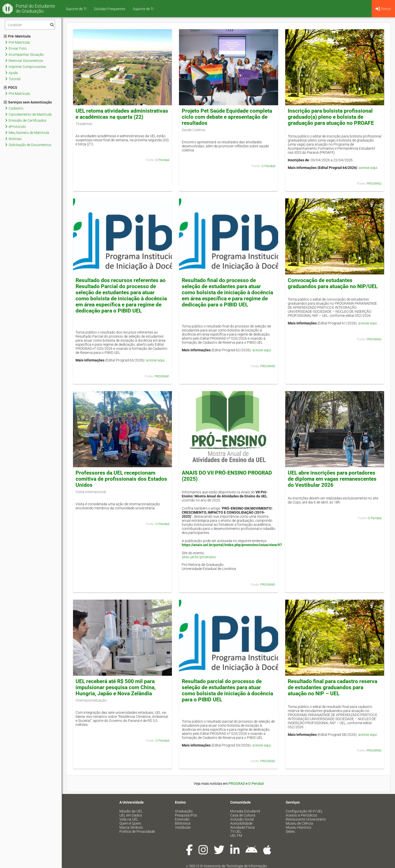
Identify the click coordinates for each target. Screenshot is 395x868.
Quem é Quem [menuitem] (130, 823)
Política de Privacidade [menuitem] (137, 831)
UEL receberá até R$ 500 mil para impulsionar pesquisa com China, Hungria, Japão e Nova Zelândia (116, 687)
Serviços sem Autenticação (28, 102)
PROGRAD (374, 184)
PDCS (11, 88)
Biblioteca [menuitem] (183, 823)
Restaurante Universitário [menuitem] (306, 819)
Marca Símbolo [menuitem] (131, 827)
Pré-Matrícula (17, 36)
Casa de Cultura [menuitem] (243, 815)
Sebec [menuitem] (290, 831)
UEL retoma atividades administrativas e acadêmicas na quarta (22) (122, 114)
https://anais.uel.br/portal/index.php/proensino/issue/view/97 (232, 545)
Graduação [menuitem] (184, 811)
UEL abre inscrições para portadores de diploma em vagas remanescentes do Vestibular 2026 (332, 479)
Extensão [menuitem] (182, 819)
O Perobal (162, 160)
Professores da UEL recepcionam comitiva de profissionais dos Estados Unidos (121, 479)
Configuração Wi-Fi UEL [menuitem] (304, 811)
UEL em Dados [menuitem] (131, 815)
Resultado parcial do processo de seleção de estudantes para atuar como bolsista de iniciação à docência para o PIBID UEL (227, 690)
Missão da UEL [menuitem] (131, 811)
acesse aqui (368, 168)
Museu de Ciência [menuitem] (299, 823)
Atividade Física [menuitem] (243, 827)
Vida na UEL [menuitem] (129, 819)
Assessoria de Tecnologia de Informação (235, 866)
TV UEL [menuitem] (236, 831)
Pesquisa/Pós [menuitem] (186, 815)
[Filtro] (30, 25)
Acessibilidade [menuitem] (241, 823)
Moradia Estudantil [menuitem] (245, 811)
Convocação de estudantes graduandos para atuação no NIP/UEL (333, 283)
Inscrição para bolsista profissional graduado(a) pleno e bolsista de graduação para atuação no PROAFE (331, 117)
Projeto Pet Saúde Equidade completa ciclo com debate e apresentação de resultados (227, 117)
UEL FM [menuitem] (236, 836)
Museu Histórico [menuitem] (299, 827)
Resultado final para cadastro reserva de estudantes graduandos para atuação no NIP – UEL (333, 687)
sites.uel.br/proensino (199, 557)
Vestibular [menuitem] (183, 827)
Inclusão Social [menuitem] (242, 819)
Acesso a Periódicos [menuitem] (301, 815)
